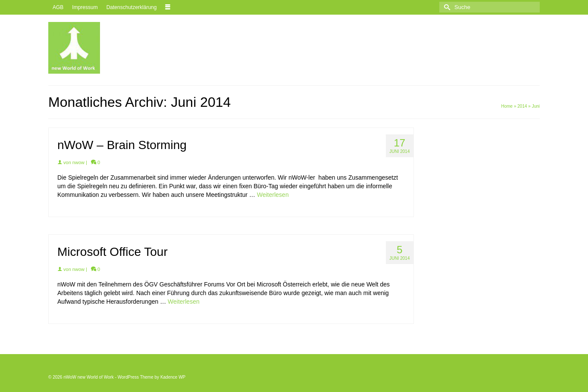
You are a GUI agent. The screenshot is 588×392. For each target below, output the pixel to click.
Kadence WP (173, 377)
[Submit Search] (446, 7)
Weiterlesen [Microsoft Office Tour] (184, 302)
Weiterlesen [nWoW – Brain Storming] (273, 195)
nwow (78, 162)
